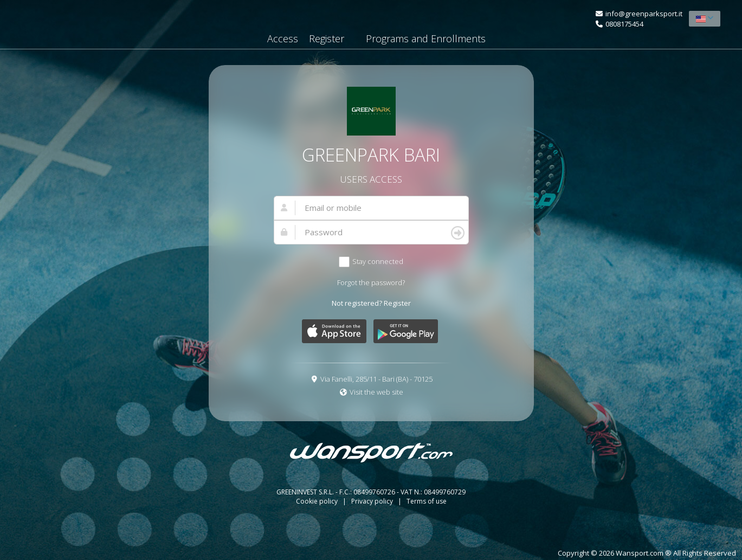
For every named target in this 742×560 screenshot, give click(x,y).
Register (327, 38)
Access (283, 38)
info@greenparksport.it (644, 14)
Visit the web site (376, 392)
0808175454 (624, 24)
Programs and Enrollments (426, 38)
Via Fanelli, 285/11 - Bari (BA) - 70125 (376, 379)
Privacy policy (373, 501)
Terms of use (427, 501)
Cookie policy (318, 501)
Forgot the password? (371, 282)
